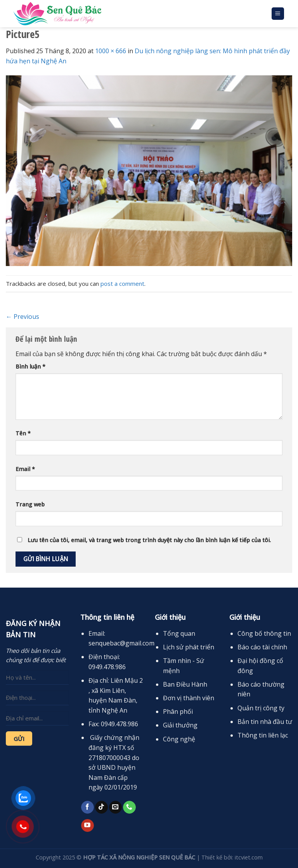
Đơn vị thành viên (189, 698)
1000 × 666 (111, 51)
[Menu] (278, 14)
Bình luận (30, 366)
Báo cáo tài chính (262, 647)
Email (25, 469)
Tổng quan (179, 633)
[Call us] (129, 807)
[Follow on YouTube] (87, 826)
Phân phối (178, 711)
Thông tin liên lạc (263, 735)
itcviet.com (249, 857)
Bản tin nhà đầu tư (265, 722)
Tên (23, 433)
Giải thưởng (180, 725)
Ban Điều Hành (185, 684)
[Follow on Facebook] (87, 807)
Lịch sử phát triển (189, 647)
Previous (23, 317)
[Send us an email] (115, 807)
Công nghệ (179, 739)
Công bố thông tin (264, 633)
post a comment (122, 284)
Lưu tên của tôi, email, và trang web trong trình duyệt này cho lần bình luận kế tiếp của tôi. (149, 540)
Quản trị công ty (261, 708)
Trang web (30, 504)
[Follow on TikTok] (101, 807)
